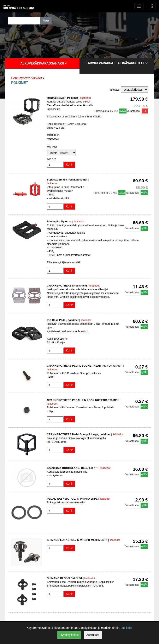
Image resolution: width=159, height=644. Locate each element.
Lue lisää (127, 628)
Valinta (52, 147)
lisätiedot (86, 98)
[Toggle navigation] (152, 6)
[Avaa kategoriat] (139, 6)
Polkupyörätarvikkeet (27, 78)
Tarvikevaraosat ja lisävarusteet (117, 63)
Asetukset (93, 635)
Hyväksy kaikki (69, 635)
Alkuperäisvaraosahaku (44, 63)
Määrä (52, 159)
